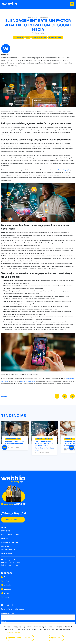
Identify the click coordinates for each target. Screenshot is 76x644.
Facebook (7, 577)
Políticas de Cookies (12, 633)
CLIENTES (5, 546)
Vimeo (5, 597)
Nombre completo (8, 613)
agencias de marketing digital (61, 170)
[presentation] (5, 447)
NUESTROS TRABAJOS (10, 535)
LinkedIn (6, 585)
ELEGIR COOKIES (56, 638)
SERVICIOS (6, 531)
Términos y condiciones (11, 560)
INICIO (4, 527)
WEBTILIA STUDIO (8, 550)
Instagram (7, 581)
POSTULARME (13, 520)
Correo (4, 621)
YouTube (6, 589)
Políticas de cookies (10, 565)
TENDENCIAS (6, 539)
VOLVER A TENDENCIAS (38, 17)
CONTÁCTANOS (7, 554)
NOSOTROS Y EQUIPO (10, 542)
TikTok (5, 593)
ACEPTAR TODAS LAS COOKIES (20, 638)
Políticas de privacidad (11, 562)
